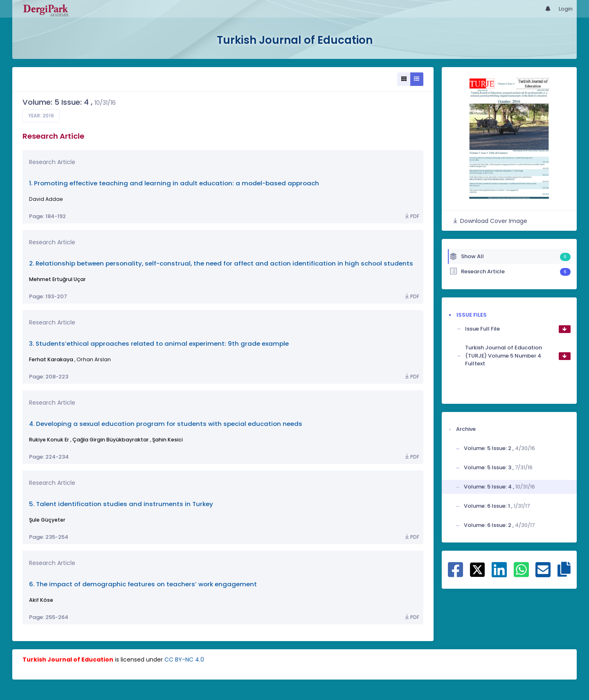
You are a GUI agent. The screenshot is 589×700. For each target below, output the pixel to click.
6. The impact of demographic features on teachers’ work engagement (143, 584)
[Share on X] (478, 569)
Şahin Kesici (167, 440)
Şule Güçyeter (47, 520)
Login (566, 9)
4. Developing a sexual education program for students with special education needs (166, 424)
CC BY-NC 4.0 (184, 659)
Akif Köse (41, 600)
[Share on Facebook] (455, 574)
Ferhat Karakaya (51, 359)
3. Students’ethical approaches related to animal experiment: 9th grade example (159, 343)
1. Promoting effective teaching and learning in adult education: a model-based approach (174, 183)
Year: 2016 (41, 116)
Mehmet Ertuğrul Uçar (57, 279)
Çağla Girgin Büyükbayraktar (111, 440)
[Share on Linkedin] (499, 574)
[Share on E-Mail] (543, 574)
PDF (411, 216)
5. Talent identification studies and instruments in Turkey (121, 504)
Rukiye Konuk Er (49, 440)
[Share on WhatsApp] (521, 574)
